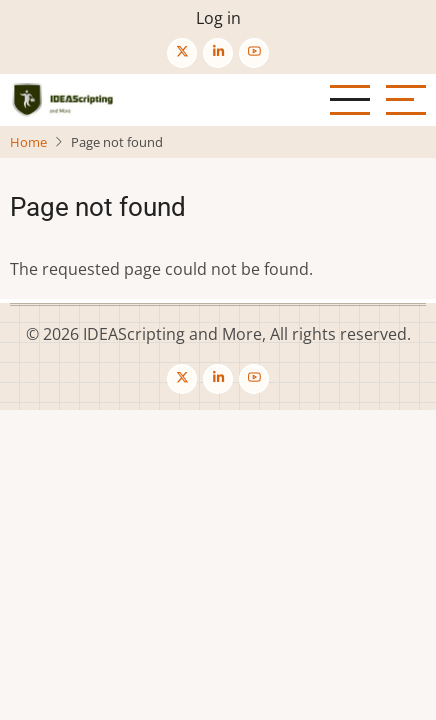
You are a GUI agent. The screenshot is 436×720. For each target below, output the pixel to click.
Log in (218, 18)
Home (28, 142)
